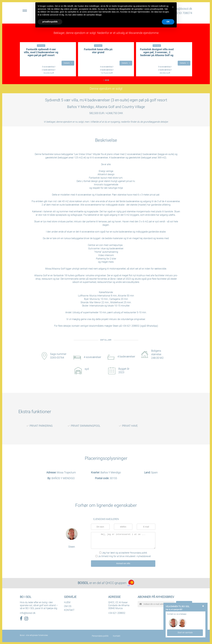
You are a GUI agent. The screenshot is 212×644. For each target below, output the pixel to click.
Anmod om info (123, 563)
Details (68, 63)
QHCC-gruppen (116, 583)
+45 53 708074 (182, 13)
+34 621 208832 (117, 613)
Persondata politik (139, 553)
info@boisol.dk (183, 9)
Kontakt (117, 636)
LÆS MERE (48, 72)
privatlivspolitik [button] (50, 22)
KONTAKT (69, 610)
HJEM (67, 602)
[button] (173, 7)
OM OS (68, 606)
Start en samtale (185, 632)
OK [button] (168, 22)
